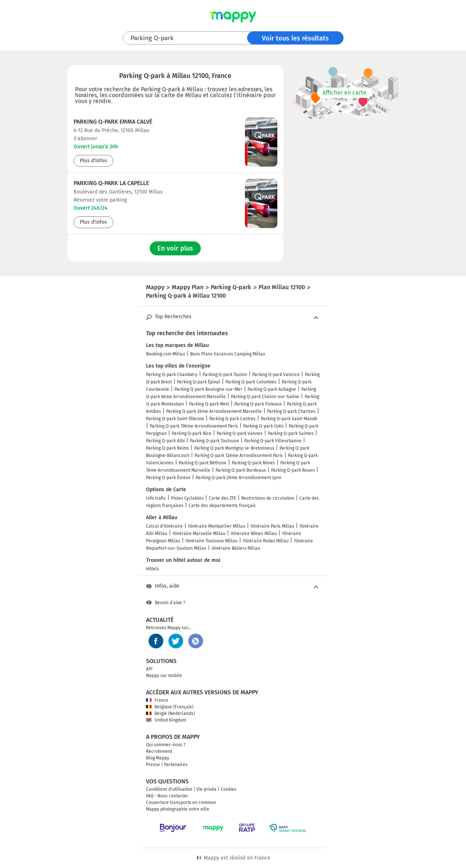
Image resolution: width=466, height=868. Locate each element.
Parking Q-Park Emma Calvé (113, 122)
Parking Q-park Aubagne (272, 389)
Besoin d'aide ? (166, 603)
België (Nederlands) (170, 713)
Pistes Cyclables (187, 498)
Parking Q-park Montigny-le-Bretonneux (234, 448)
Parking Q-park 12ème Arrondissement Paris (239, 456)
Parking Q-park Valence (276, 375)
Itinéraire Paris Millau (272, 526)
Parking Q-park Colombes (251, 382)
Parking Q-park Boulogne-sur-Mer (208, 389)
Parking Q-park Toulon (225, 375)
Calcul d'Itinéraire (164, 526)
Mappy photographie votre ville (178, 809)
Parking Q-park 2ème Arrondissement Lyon (239, 478)
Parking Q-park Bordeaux (241, 470)
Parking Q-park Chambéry (172, 375)
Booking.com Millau (166, 354)
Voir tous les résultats (295, 38)
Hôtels (153, 569)
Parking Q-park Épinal (199, 382)
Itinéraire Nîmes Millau (254, 534)
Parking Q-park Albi (165, 441)
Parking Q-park (152, 38)
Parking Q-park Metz (209, 404)
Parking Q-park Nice (192, 433)
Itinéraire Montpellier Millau (217, 526)
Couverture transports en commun (181, 803)
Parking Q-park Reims (168, 448)
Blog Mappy (158, 758)
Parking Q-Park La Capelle (111, 183)
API (149, 669)
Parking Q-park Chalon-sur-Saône (265, 397)
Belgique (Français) (170, 707)
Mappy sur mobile (164, 676)
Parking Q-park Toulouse (214, 441)
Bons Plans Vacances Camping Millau (228, 354)
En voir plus (175, 248)
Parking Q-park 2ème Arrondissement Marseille (214, 411)
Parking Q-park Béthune (203, 463)
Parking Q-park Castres (232, 419)
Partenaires (176, 765)
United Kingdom (166, 720)
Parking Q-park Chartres (291, 411)
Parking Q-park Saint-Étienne (175, 419)
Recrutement (159, 751)
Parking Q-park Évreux (168, 478)
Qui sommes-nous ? (166, 745)
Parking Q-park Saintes (291, 433)
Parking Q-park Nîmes (253, 463)
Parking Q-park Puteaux (258, 404)
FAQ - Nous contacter (167, 796)
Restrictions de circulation (268, 498)
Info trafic (156, 498)
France (157, 700)
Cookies (229, 789)
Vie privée (207, 789)
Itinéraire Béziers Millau (236, 548)
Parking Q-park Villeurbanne (273, 441)
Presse (153, 765)
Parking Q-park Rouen (293, 470)
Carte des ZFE (223, 498)
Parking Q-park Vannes (240, 433)
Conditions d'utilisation (169, 789)
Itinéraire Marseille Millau (199, 534)
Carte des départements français (222, 506)
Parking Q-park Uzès (263, 426)
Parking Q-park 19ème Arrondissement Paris (194, 426)
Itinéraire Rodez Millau (266, 541)
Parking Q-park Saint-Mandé (289, 419)
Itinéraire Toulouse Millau (211, 541)
